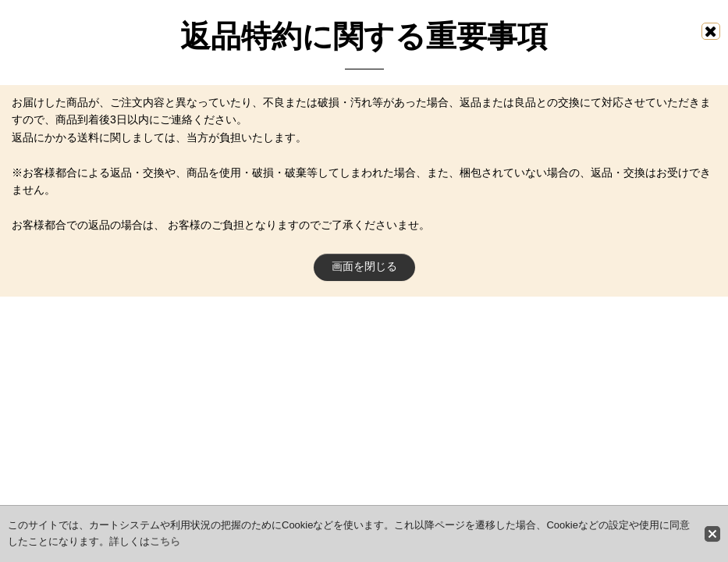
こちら (165, 541)
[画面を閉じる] (711, 31)
